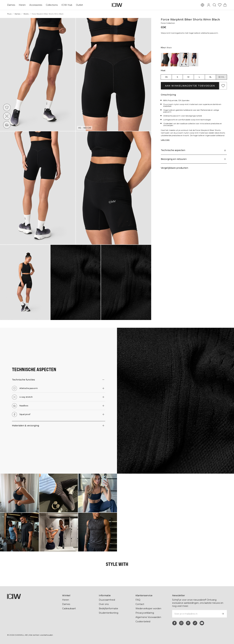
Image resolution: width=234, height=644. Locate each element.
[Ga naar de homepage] (117, 5)
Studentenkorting (109, 613)
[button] (38, 74)
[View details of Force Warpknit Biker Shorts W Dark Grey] (165, 60)
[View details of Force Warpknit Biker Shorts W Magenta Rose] (175, 60)
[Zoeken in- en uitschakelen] (214, 5)
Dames (11, 5)
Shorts (26, 14)
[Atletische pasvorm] (7, 107)
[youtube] (202, 623)
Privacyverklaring (145, 613)
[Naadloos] (7, 125)
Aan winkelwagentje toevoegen (190, 86)
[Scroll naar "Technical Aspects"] (194, 150)
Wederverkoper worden (148, 608)
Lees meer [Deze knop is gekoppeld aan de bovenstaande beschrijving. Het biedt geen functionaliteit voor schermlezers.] (166, 140)
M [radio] (188, 77)
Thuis (9, 14)
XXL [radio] (221, 77)
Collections (51, 5)
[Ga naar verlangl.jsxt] (220, 5)
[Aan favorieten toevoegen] (223, 86)
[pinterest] (188, 623)
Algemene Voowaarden (148, 617)
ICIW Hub (66, 5)
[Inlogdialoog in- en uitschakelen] (209, 5)
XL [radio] (210, 77)
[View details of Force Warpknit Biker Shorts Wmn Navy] (194, 60)
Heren (22, 5)
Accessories (35, 5)
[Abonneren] (223, 614)
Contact (140, 604)
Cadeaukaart (69, 608)
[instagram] (181, 623)
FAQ (138, 600)
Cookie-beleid (143, 622)
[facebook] (174, 623)
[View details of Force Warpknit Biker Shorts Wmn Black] (184, 60)
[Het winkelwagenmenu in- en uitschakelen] (225, 5)
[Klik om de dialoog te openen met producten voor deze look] (19, 493)
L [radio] (199, 77)
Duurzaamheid (107, 600)
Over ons (104, 604)
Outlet (79, 5)
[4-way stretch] (7, 116)
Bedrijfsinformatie (109, 608)
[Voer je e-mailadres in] (195, 614)
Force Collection (169, 23)
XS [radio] (166, 77)
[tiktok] (195, 623)
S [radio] (177, 77)
